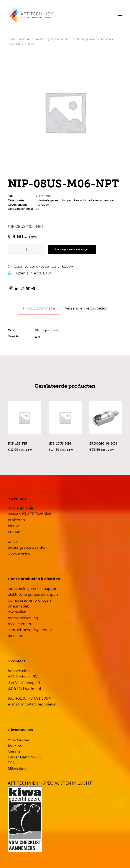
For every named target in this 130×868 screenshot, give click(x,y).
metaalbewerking (23, 618)
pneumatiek (18, 606)
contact (15, 532)
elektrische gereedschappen (33, 594)
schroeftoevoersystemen (30, 630)
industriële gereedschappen (33, 589)
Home (12, 39)
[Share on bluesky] (28, 288)
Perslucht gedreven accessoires (93, 39)
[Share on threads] (11, 288)
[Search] (107, 14)
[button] (120, 14)
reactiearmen (19, 624)
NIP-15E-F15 (17, 444)
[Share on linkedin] (16, 288)
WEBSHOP (25, 39)
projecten (16, 520)
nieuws (14, 526)
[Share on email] (33, 288)
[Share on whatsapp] (22, 288)
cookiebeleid (19, 553)
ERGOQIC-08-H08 (103, 444)
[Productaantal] (26, 249)
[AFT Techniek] (30, 14)
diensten (16, 636)
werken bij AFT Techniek (29, 514)
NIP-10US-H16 (60, 444)
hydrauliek (17, 612)
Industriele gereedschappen (52, 39)
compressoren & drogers (30, 600)
